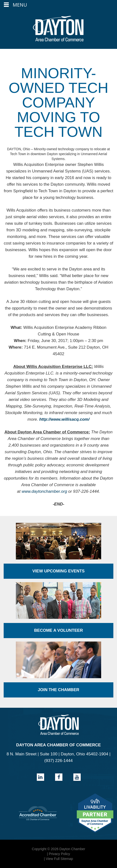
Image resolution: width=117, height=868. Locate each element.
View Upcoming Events (58, 571)
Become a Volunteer (58, 630)
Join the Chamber (58, 690)
